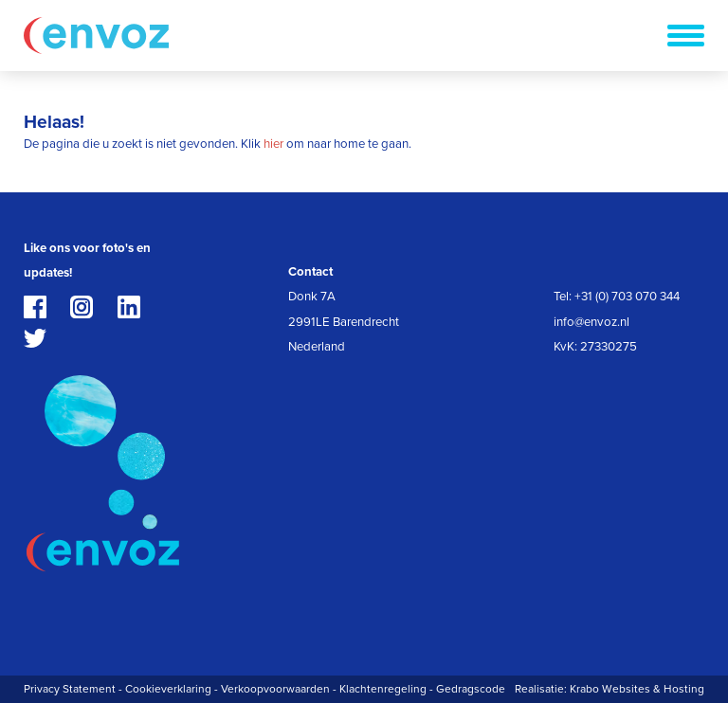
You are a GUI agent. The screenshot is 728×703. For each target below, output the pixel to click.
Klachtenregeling (383, 689)
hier (273, 144)
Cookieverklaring (168, 689)
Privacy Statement (70, 689)
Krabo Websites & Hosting (637, 689)
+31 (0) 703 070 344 (627, 297)
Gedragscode (471, 689)
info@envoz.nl (591, 322)
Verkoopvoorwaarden (275, 689)
